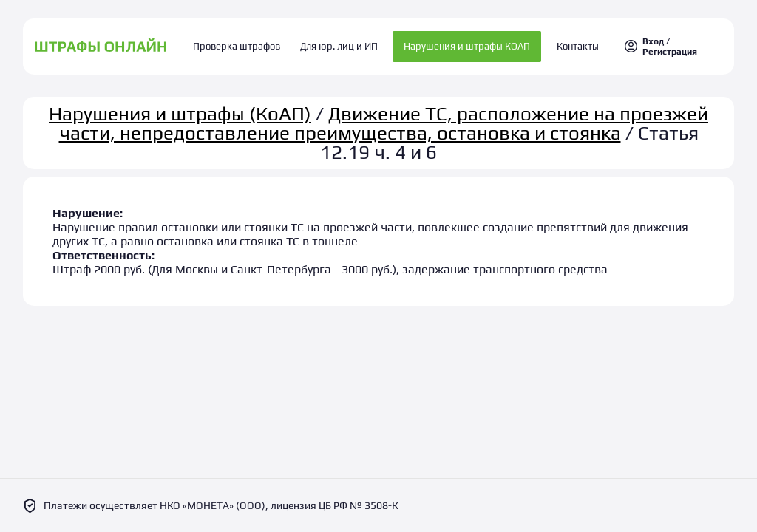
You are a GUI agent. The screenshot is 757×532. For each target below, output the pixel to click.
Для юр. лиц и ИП (339, 44)
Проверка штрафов (245, 44)
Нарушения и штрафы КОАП (463, 44)
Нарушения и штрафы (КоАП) (180, 108)
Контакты (570, 44)
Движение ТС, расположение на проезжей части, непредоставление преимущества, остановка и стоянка (384, 117)
